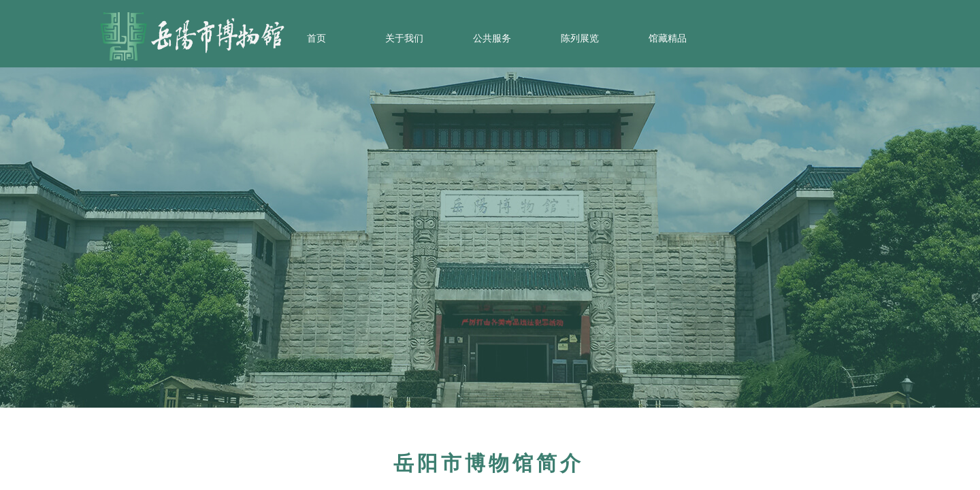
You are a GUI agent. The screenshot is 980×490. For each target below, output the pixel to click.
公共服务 (492, 38)
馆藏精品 (668, 38)
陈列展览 (580, 38)
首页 (316, 38)
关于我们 (404, 38)
